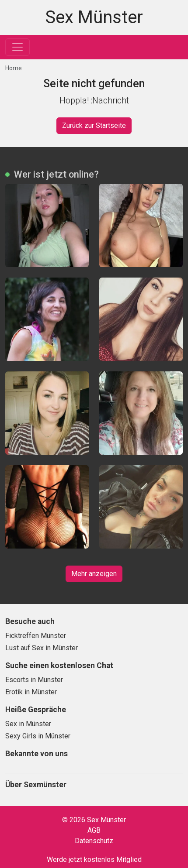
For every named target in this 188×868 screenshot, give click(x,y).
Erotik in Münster (31, 692)
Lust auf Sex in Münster (42, 648)
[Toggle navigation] (17, 47)
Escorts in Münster (34, 680)
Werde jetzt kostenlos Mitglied (94, 859)
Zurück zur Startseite (94, 125)
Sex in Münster (28, 724)
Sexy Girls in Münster (38, 736)
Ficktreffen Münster (36, 636)
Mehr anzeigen (94, 574)
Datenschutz (94, 841)
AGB (94, 830)
